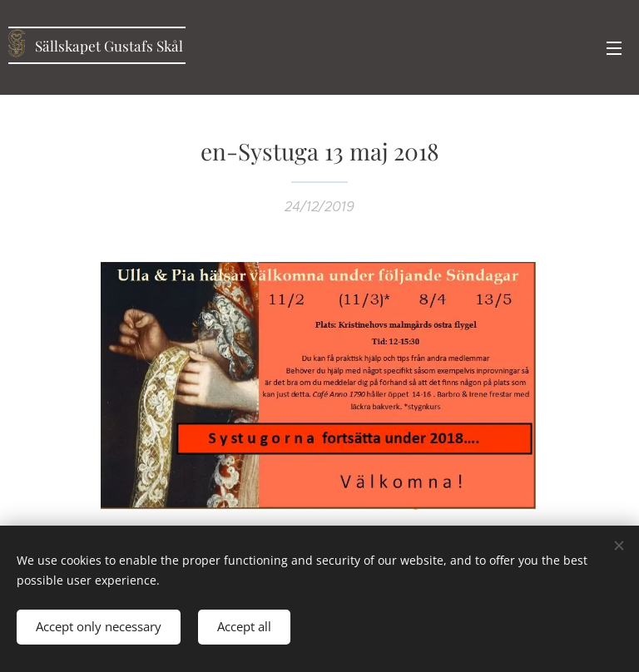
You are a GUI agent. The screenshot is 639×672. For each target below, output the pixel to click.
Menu (614, 48)
